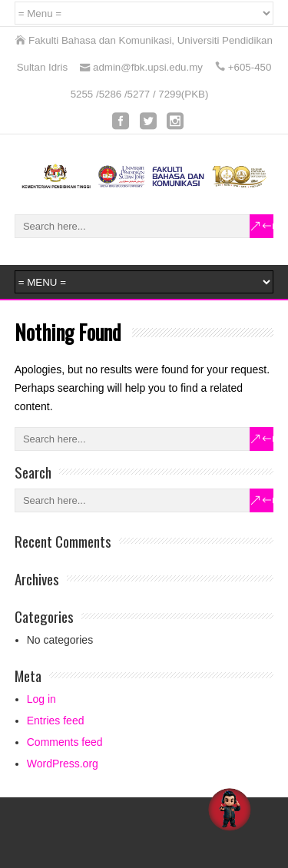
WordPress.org (63, 764)
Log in (41, 699)
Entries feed (56, 721)
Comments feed (65, 742)
